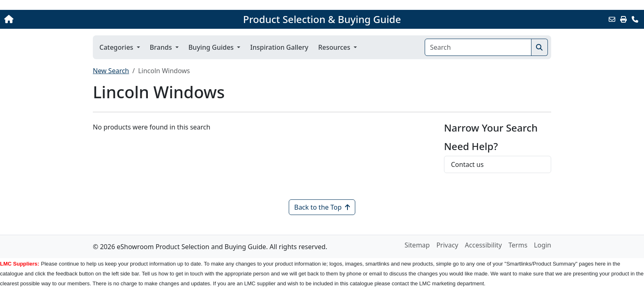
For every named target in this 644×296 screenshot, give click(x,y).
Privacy (447, 245)
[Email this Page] (612, 19)
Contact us (467, 164)
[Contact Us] (635, 19)
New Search (111, 71)
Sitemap (417, 245)
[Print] (623, 19)
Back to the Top (322, 207)
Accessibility (483, 245)
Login (543, 245)
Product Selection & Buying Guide (322, 19)
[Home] (67, 19)
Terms (518, 245)
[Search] (478, 47)
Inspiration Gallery (279, 47)
